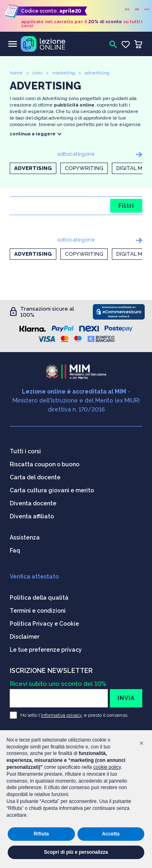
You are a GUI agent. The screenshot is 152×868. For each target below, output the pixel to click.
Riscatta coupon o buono (45, 464)
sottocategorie (76, 154)
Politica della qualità (39, 598)
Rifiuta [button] (41, 834)
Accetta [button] (111, 834)
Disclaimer (25, 637)
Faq (15, 550)
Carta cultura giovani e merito (52, 490)
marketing (64, 73)
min (137, 9)
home (16, 73)
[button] (141, 743)
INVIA (126, 698)
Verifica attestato (34, 576)
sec (147, 9)
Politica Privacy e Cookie (44, 624)
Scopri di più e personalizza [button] (76, 852)
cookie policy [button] (107, 767)
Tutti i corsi (25, 451)
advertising (97, 73)
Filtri (126, 206)
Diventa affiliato (32, 516)
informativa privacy (62, 715)
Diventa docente (33, 503)
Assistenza (25, 537)
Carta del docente (35, 477)
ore (127, 9)
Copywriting (84, 168)
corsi (37, 73)
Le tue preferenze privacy (46, 650)
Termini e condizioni (38, 611)
